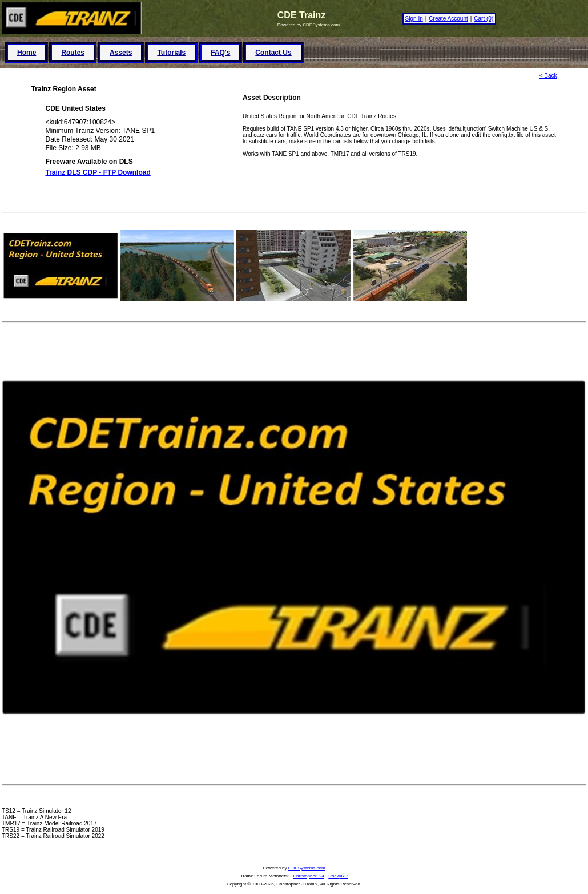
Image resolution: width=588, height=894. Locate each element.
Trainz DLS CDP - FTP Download (98, 172)
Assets (121, 53)
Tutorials (171, 53)
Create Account (448, 19)
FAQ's (220, 53)
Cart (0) (484, 19)
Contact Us (273, 53)
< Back (548, 76)
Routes (73, 53)
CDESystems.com (321, 25)
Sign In (414, 19)
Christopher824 (309, 876)
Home (27, 53)
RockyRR (338, 876)
